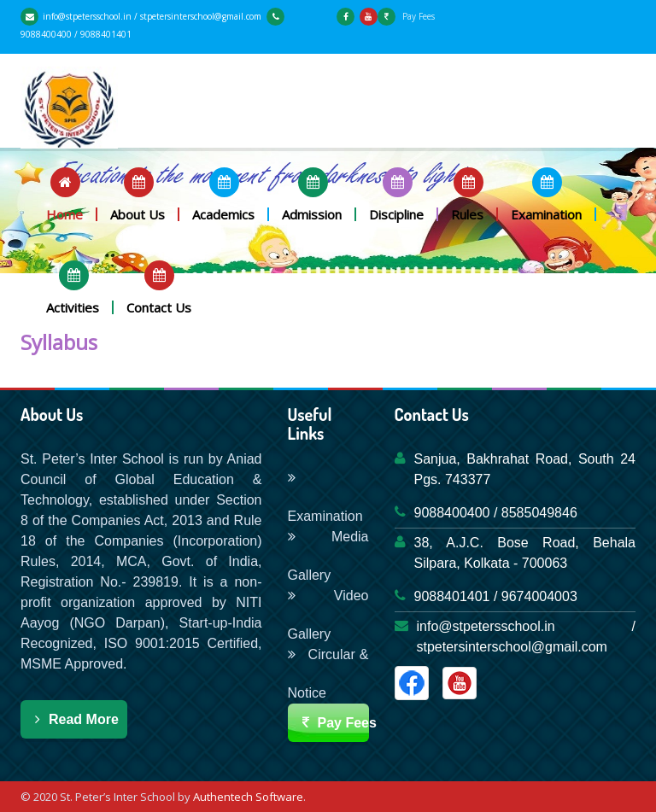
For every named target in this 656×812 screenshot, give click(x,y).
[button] (65, 194)
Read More (74, 719)
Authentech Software (248, 797)
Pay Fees (406, 16)
